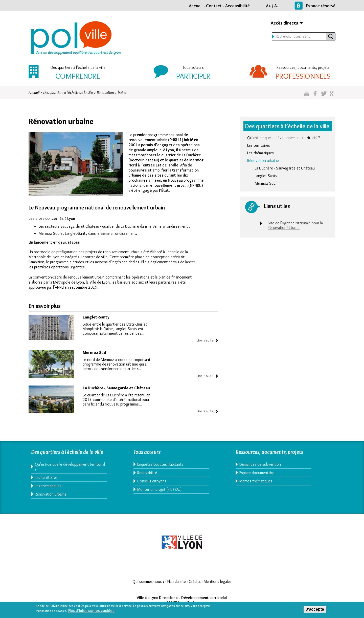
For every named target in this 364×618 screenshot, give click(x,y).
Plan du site (177, 581)
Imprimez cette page (306, 95)
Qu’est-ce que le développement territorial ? (283, 138)
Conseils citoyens (152, 481)
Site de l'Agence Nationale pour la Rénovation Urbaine (295, 225)
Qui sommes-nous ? (148, 581)
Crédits (195, 581)
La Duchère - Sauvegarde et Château (116, 388)
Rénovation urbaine (263, 161)
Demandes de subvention (260, 464)
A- (276, 6)
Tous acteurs (193, 67)
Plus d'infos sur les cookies (91, 611)
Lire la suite (205, 340)
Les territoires (259, 145)
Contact (214, 6)
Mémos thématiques (256, 481)
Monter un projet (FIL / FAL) (159, 489)
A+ (268, 6)
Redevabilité (147, 473)
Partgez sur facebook (315, 95)
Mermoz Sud (94, 353)
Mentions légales (218, 581)
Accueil (196, 6)
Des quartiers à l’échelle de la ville (78, 67)
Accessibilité (237, 6)
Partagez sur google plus (332, 95)
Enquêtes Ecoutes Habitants (160, 464)
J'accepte (315, 610)
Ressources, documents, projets (303, 67)
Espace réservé (321, 6)
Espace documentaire (257, 473)
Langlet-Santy (96, 317)
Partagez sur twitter (324, 95)
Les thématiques (260, 153)
